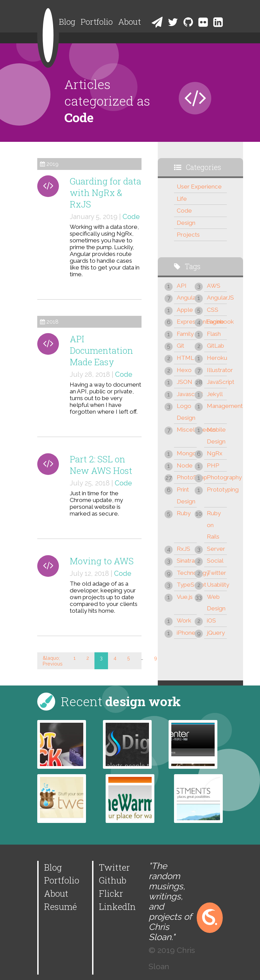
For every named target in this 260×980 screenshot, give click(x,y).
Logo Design (186, 412)
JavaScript (217, 382)
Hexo (184, 370)
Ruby (184, 513)
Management (217, 406)
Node (185, 465)
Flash (214, 334)
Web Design (216, 603)
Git (180, 346)
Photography (217, 477)
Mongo (187, 453)
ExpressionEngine (187, 322)
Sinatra (186, 561)
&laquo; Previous (53, 661)
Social (215, 561)
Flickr (111, 893)
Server (216, 549)
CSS (213, 310)
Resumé (60, 907)
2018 (52, 322)
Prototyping (217, 489)
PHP (213, 465)
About (129, 22)
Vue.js (185, 597)
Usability (217, 585)
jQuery (216, 633)
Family (185, 334)
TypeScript (187, 585)
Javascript (187, 394)
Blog (67, 22)
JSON (185, 382)
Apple (185, 310)
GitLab (215, 346)
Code (131, 217)
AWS (214, 286)
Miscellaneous (187, 430)
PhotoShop (187, 477)
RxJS (183, 549)
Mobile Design (216, 435)
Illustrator (217, 370)
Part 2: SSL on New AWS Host (101, 465)
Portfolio (97, 22)
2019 (52, 164)
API (182, 286)
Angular (187, 298)
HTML (185, 358)
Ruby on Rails (214, 525)
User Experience (199, 187)
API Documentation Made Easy (101, 350)
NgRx (215, 453)
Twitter (216, 573)
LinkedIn (117, 907)
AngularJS (217, 298)
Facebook (217, 322)
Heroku (217, 358)
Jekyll (215, 394)
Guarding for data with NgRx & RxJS (105, 193)
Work (184, 620)
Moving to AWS (102, 561)
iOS (211, 620)
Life (182, 199)
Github (113, 880)
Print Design (186, 495)
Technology (187, 573)
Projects (188, 235)
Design (186, 223)
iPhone (186, 633)
